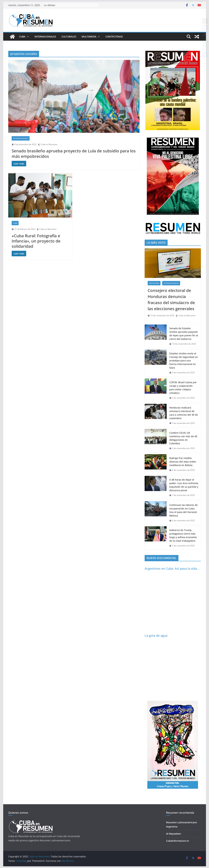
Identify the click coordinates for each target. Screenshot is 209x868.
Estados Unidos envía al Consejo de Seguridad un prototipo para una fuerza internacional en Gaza (184, 361)
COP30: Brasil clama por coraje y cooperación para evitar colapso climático (183, 388)
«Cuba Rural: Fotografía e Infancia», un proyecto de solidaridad (36, 241)
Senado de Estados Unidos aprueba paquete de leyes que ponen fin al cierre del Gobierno (184, 334)
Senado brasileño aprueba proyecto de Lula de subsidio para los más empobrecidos (74, 153)
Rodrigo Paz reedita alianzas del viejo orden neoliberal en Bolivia (183, 462)
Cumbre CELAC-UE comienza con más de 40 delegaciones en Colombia (183, 438)
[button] (27, 37)
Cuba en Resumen (49, 144)
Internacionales (45, 37)
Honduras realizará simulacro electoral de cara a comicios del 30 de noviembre (184, 413)
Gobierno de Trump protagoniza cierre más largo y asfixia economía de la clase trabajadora (183, 535)
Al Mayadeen (174, 834)
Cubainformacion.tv (177, 841)
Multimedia (89, 37)
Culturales (69, 37)
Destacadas (154, 283)
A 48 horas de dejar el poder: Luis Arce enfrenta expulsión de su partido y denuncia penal (184, 485)
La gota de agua (156, 635)
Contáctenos (114, 37)
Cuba (22, 37)
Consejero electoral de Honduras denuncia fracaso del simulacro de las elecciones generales (171, 299)
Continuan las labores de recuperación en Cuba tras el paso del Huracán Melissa (183, 510)
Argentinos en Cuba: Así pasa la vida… (172, 568)
